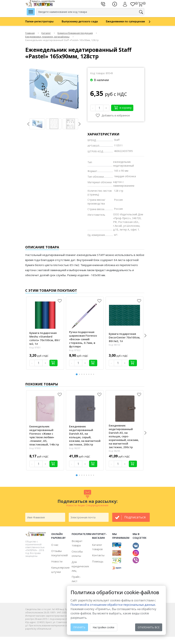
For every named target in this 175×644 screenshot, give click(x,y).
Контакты (98, 555)
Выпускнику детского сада (80, 21)
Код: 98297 (75, 448)
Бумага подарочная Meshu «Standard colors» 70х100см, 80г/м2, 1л (45, 338)
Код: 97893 (35, 448)
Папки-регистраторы (39, 21)
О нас (55, 545)
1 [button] (77, 374)
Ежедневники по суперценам (125, 21)
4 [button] (85, 374)
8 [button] (94, 374)
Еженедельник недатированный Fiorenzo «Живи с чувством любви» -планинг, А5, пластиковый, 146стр (44, 435)
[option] (43, 21)
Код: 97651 (35, 348)
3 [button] (82, 374)
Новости (57, 561)
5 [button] (87, 374)
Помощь (98, 561)
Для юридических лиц (80, 566)
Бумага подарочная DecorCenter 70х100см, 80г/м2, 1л (124, 337)
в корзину (123, 107)
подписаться (135, 517)
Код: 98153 (114, 345)
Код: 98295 (114, 451)
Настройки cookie (104, 627)
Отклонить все (149, 627)
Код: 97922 (75, 350)
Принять (79, 627)
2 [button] (80, 374)
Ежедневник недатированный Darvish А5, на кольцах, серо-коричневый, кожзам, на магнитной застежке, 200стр (124, 436)
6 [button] (89, 374)
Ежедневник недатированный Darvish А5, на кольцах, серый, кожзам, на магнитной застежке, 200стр (85, 435)
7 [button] (92, 374)
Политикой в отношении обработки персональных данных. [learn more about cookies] (113, 605)
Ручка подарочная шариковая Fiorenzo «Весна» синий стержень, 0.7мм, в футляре (83, 339)
